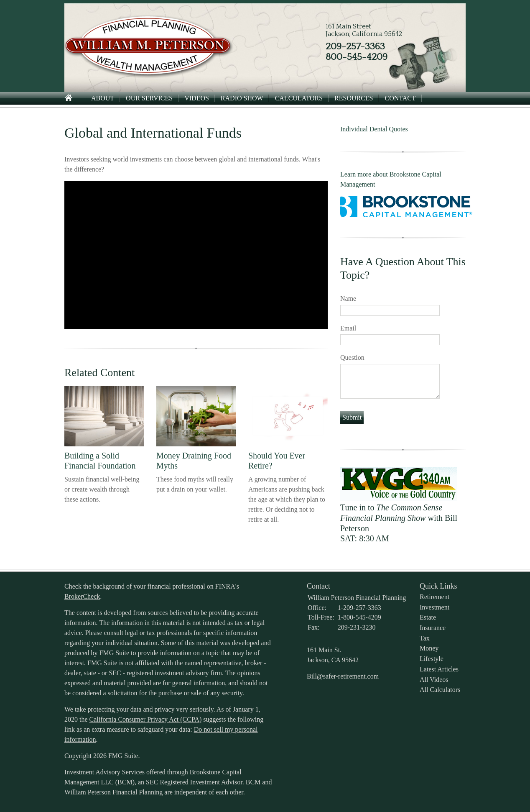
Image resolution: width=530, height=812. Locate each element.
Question (352, 357)
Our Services (149, 98)
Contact (400, 98)
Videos (197, 98)
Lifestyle (432, 659)
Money (429, 648)
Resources (354, 98)
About (103, 98)
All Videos (434, 680)
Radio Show (242, 98)
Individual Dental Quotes (374, 129)
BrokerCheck (82, 596)
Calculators (299, 98)
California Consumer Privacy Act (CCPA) (146, 719)
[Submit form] (352, 418)
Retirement (434, 597)
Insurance (433, 628)
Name (348, 298)
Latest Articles (439, 669)
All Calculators (440, 690)
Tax (425, 638)
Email (348, 328)
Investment (434, 607)
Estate (428, 617)
